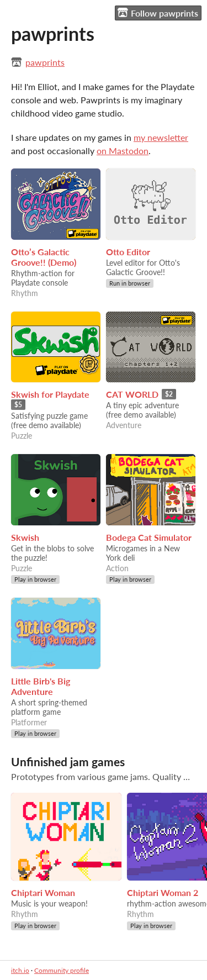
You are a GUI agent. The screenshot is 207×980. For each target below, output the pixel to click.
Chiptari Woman (43, 892)
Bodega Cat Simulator (149, 537)
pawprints (45, 62)
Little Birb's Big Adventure (41, 686)
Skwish (25, 537)
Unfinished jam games (68, 762)
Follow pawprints (158, 13)
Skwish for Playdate (50, 394)
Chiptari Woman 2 (163, 892)
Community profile (62, 970)
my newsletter (161, 137)
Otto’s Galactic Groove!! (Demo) (44, 257)
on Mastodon (123, 151)
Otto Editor (128, 252)
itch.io (20, 970)
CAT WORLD (132, 394)
